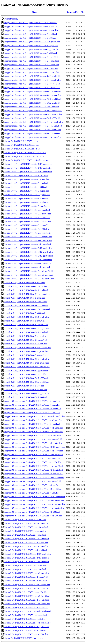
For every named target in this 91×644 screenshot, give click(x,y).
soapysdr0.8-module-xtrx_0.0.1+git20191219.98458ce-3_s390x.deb (32, 413)
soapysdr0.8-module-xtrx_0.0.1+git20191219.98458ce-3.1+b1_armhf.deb (35, 416)
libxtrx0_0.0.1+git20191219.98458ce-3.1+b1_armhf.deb (27, 558)
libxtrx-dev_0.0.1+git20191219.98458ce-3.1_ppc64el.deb (28, 233)
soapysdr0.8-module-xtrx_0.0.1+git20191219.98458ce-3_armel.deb (32, 405)
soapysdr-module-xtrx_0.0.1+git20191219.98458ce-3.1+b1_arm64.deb (33, 126)
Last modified (73, 12)
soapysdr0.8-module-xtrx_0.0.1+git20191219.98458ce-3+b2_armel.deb (34, 428)
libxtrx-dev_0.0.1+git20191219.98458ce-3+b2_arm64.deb (28, 263)
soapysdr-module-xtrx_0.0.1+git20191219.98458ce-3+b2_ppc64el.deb (33, 111)
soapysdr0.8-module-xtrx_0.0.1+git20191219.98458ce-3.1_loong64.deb (34, 470)
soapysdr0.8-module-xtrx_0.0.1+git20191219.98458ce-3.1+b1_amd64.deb (35, 497)
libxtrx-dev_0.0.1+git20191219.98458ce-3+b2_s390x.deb (28, 241)
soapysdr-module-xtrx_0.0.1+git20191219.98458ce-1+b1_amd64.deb (33, 91)
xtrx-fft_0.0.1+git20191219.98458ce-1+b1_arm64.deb (27, 317)
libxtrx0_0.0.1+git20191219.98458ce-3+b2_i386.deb (26, 634)
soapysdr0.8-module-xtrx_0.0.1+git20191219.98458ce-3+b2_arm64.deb (34, 455)
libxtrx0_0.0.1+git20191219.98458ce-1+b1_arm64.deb (27, 539)
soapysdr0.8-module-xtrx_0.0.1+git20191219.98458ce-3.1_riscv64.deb (33, 474)
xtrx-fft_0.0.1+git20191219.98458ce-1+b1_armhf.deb (26, 290)
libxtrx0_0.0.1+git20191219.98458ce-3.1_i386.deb (25, 630)
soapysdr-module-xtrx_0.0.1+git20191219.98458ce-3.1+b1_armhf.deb (33, 137)
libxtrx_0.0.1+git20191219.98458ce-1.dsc (22, 141)
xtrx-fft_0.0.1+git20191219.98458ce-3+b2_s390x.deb (26, 378)
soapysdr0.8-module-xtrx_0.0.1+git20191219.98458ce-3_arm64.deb (32, 424)
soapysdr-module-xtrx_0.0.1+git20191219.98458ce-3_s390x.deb (31, 53)
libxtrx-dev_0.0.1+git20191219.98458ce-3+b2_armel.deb (28, 244)
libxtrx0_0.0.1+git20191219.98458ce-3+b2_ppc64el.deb (28, 623)
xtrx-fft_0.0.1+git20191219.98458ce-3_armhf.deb (25, 283)
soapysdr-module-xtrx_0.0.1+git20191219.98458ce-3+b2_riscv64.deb (33, 114)
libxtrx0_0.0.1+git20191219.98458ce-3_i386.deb (25, 619)
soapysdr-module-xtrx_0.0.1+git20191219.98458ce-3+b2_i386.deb (32, 107)
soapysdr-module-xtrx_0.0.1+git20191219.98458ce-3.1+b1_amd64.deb (34, 122)
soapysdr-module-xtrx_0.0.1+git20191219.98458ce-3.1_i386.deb (31, 68)
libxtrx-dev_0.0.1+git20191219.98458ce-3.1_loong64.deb (28, 237)
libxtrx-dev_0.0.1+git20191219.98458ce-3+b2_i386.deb (27, 267)
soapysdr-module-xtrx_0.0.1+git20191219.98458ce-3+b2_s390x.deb (32, 118)
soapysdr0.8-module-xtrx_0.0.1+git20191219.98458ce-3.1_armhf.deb (33, 409)
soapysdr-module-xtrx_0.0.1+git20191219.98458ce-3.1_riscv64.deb (32, 88)
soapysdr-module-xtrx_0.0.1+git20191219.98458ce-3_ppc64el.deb (32, 49)
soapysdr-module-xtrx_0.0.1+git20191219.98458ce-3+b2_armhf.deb (32, 103)
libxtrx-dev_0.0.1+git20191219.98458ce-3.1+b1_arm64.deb (29, 271)
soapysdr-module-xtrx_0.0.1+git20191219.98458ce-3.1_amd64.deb (32, 57)
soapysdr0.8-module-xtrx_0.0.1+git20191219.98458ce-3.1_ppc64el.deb (34, 485)
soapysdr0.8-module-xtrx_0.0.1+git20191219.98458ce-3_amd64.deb (32, 462)
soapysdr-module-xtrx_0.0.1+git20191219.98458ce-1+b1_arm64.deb (33, 95)
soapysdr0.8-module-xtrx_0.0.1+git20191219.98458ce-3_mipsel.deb (32, 458)
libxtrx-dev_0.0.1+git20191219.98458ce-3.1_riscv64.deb (28, 214)
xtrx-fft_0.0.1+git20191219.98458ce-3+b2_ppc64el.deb (27, 393)
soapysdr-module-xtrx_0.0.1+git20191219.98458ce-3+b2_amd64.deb (33, 99)
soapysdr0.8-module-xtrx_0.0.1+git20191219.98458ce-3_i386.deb (32, 493)
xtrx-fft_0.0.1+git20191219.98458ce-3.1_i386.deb (25, 374)
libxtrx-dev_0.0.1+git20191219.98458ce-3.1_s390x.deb (27, 218)
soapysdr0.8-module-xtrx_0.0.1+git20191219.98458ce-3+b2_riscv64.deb (34, 478)
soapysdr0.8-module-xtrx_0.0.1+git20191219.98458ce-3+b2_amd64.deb (34, 500)
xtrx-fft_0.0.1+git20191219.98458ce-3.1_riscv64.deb (26, 325)
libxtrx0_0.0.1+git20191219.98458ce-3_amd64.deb (25, 592)
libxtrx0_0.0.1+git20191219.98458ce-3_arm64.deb (25, 535)
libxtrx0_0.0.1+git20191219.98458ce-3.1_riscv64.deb (26, 577)
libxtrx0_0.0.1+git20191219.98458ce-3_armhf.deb (25, 531)
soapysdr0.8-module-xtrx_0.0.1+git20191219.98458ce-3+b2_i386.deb (33, 516)
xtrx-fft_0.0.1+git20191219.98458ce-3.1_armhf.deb (26, 286)
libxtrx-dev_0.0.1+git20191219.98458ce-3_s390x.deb (26, 176)
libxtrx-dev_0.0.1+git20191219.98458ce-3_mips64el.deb (28, 206)
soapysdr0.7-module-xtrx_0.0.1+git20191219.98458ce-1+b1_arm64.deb (34, 466)
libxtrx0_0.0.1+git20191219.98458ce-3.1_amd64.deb (26, 607)
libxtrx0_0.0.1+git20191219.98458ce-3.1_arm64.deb (26, 543)
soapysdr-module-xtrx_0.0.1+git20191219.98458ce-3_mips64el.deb (32, 42)
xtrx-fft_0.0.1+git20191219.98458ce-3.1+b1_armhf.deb (27, 294)
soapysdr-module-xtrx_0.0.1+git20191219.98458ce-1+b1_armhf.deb (32, 76)
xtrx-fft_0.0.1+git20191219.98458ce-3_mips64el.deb (26, 351)
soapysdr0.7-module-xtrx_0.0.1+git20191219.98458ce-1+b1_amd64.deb (34, 508)
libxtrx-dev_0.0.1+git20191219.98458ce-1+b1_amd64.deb (28, 172)
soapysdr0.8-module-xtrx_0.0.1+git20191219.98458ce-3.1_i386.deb (32, 512)
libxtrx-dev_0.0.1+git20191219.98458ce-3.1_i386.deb (27, 229)
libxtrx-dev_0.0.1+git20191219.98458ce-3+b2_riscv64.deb (29, 252)
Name (35, 12)
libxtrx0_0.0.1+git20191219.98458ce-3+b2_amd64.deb (27, 604)
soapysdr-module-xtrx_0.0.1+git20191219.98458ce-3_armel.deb (31, 23)
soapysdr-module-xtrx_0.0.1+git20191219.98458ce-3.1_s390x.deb (32, 72)
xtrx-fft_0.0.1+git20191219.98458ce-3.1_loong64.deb (26, 328)
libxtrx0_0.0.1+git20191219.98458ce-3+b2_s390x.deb (27, 588)
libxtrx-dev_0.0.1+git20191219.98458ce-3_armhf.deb (26, 198)
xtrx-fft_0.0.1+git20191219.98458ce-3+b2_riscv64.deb (27, 367)
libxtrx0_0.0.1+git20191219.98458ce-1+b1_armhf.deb (27, 523)
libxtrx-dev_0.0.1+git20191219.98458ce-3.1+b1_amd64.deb (29, 279)
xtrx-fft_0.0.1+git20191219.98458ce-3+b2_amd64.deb (27, 382)
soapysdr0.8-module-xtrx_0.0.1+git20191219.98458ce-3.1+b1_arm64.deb (35, 447)
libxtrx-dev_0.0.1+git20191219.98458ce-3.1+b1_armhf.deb (29, 275)
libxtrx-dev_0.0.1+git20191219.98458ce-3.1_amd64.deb (28, 221)
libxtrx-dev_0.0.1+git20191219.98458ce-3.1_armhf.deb (27, 225)
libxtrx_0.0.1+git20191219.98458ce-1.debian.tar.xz (25, 153)
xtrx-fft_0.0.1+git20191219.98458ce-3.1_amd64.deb (26, 340)
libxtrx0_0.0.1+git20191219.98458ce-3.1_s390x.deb (26, 581)
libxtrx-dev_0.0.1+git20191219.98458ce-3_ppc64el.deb (27, 195)
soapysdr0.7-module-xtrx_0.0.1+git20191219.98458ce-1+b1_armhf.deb (34, 432)
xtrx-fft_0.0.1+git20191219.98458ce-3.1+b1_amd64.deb (28, 348)
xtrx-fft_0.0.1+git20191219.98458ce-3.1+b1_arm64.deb (27, 309)
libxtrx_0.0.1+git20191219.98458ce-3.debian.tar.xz (25, 156)
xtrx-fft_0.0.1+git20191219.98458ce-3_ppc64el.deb (26, 390)
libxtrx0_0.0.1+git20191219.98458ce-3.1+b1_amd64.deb (28, 611)
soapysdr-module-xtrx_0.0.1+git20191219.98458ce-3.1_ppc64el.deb (32, 84)
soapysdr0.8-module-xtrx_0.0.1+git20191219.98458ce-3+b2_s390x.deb (34, 451)
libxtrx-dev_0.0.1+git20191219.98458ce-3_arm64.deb (27, 179)
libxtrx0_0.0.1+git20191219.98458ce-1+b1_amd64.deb (27, 585)
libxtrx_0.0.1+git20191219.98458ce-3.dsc (22, 145)
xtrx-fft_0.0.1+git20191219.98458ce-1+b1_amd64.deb (27, 363)
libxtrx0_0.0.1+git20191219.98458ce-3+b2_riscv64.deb (27, 596)
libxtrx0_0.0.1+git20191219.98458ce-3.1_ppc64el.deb (27, 627)
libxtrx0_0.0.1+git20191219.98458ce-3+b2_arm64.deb (27, 562)
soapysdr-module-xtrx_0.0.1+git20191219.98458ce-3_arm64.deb (31, 30)
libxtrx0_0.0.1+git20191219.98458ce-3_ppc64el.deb (26, 615)
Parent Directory (11, 19)
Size (83, 12)
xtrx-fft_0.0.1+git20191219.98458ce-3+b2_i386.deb (26, 397)
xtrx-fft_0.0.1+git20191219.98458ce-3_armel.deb (25, 298)
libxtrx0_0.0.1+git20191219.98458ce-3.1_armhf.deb (26, 550)
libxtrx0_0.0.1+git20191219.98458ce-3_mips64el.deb (26, 527)
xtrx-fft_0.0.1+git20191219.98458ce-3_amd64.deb (25, 355)
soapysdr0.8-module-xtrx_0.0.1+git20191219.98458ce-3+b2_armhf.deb (34, 420)
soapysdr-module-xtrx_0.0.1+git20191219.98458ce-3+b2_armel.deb (32, 133)
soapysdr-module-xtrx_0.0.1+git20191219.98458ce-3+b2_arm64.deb (33, 130)
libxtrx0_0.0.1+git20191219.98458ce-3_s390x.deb (25, 520)
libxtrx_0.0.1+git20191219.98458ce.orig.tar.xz (24, 638)
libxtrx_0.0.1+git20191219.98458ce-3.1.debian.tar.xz (26, 160)
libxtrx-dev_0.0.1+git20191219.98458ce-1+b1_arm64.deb (28, 164)
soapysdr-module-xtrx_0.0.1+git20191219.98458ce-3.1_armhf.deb (32, 65)
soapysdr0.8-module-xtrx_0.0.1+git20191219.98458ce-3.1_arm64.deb (33, 443)
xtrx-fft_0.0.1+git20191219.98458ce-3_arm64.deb (25, 321)
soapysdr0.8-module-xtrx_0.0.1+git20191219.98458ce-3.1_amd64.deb (33, 489)
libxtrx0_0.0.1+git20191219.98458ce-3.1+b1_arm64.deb (28, 554)
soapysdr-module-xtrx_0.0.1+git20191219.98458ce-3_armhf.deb (31, 34)
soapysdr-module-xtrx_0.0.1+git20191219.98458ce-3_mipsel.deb (31, 46)
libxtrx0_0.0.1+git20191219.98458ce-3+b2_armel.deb (27, 573)
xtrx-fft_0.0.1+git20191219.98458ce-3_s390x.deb (25, 313)
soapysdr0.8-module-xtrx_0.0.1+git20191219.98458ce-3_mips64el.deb (33, 439)
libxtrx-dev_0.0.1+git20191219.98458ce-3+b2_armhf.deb (28, 248)
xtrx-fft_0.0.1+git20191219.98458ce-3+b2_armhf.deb (26, 305)
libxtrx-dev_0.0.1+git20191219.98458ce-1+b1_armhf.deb (28, 168)
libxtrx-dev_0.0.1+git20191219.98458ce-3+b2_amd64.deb (28, 260)
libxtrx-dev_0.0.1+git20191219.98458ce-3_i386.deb (26, 187)
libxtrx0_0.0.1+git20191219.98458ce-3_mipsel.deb (25, 569)
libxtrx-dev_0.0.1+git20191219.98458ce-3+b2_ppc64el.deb (29, 256)
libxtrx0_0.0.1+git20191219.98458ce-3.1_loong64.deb (27, 600)
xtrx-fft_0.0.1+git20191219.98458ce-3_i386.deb (24, 386)
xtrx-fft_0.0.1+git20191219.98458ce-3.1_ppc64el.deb (26, 370)
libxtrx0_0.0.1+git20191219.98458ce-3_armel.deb (25, 565)
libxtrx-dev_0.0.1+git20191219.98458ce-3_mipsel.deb (27, 191)
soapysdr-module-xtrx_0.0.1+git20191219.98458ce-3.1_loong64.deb (33, 80)
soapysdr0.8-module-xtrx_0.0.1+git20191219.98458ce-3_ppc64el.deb (33, 481)
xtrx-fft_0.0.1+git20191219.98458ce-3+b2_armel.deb (26, 332)
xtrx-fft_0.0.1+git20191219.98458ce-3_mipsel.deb (25, 336)
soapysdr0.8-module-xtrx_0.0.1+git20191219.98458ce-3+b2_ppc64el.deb (35, 504)
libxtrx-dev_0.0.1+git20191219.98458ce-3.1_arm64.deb (27, 210)
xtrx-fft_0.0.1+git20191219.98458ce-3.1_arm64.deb (26, 302)
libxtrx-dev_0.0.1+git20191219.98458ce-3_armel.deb (26, 183)
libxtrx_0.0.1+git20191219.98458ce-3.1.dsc (22, 149)
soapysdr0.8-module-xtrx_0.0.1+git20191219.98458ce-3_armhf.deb (32, 401)
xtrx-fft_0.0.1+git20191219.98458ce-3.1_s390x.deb (26, 344)
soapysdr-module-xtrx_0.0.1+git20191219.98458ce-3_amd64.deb (31, 26)
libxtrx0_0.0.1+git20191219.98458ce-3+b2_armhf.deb (27, 546)
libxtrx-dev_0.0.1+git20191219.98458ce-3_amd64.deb (27, 202)
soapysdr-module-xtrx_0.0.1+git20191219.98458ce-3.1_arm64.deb (32, 61)
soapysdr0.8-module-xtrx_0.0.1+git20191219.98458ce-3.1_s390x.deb (33, 435)
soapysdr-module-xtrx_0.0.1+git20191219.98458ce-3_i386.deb (30, 38)
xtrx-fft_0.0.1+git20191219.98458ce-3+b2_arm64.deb (27, 359)
